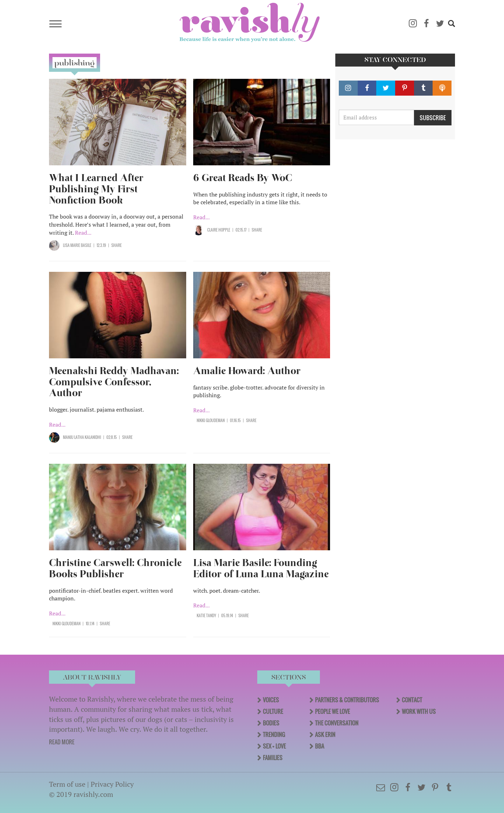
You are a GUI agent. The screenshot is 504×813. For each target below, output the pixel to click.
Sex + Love (274, 746)
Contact (412, 700)
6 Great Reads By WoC (243, 178)
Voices (271, 700)
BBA (320, 746)
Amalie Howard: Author (247, 371)
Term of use (67, 784)
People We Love (332, 711)
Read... (83, 233)
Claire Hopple (219, 230)
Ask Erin (325, 735)
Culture (273, 711)
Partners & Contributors (347, 700)
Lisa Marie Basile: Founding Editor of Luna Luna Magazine (261, 568)
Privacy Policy (112, 784)
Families (273, 758)
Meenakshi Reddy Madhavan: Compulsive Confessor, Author (114, 382)
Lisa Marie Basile (77, 245)
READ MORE (62, 742)
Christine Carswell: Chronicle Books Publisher (115, 568)
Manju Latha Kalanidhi (82, 437)
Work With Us (419, 711)
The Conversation (337, 723)
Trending (274, 735)
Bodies (271, 723)
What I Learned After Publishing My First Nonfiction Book (96, 189)
